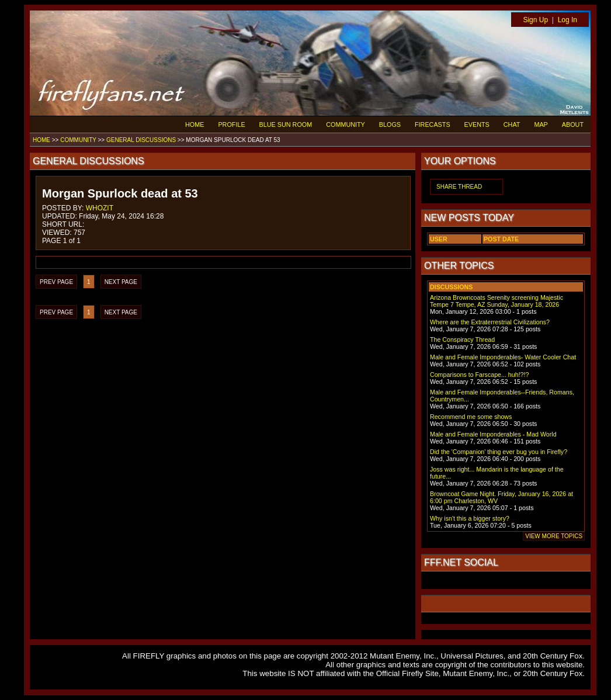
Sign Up (535, 20)
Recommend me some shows (471, 417)
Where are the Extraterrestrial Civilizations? (490, 322)
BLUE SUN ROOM (286, 124)
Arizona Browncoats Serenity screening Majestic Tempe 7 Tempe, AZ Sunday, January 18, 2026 (497, 301)
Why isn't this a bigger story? (470, 518)
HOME (195, 124)
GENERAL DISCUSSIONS (141, 140)
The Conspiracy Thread (462, 339)
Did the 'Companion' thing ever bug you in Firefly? (499, 452)
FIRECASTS (433, 124)
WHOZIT (100, 208)
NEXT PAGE (121, 282)
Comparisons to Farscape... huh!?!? (479, 375)
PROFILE (231, 124)
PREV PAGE (56, 282)
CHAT (512, 124)
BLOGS (390, 124)
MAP (541, 124)
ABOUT (573, 124)
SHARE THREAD (459, 187)
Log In (567, 20)
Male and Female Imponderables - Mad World (493, 434)
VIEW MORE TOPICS (554, 536)
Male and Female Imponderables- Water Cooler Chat (503, 357)
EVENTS (477, 124)
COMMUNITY (346, 124)
